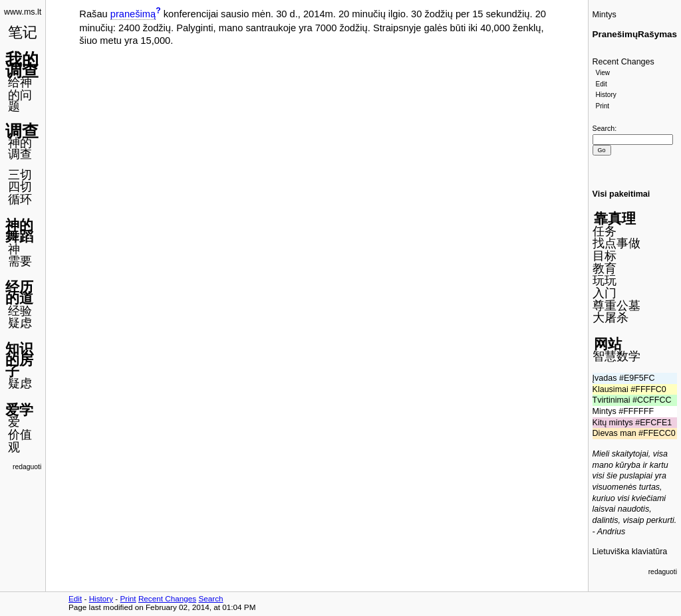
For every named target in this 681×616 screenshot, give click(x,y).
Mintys (605, 15)
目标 (605, 256)
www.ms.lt (23, 12)
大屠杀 (611, 318)
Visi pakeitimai (621, 194)
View (603, 73)
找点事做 (616, 243)
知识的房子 (19, 359)
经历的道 (19, 292)
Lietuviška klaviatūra (630, 552)
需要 (20, 261)
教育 (605, 268)
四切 (20, 187)
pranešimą (133, 14)
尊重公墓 (616, 306)
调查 (22, 131)
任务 (605, 231)
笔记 (23, 32)
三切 (20, 175)
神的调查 (20, 149)
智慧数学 (616, 356)
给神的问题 (20, 94)
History (606, 95)
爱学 (19, 410)
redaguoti (27, 467)
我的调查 (22, 65)
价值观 (20, 441)
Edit (602, 84)
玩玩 (605, 280)
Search (604, 128)
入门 (605, 293)
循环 (20, 199)
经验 (20, 311)
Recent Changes (623, 62)
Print (603, 106)
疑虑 (20, 323)
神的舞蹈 (19, 231)
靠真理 (615, 218)
